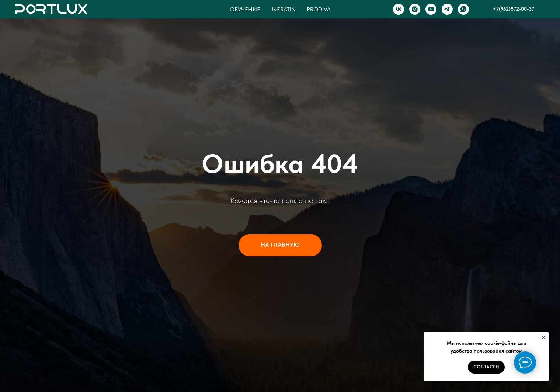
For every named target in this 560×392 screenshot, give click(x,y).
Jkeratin (284, 9)
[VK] (399, 9)
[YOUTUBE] (431, 9)
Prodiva (319, 9)
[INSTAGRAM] (415, 9)
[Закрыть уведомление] (543, 337)
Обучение (245, 9)
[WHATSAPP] (463, 9)
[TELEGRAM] (447, 9)
